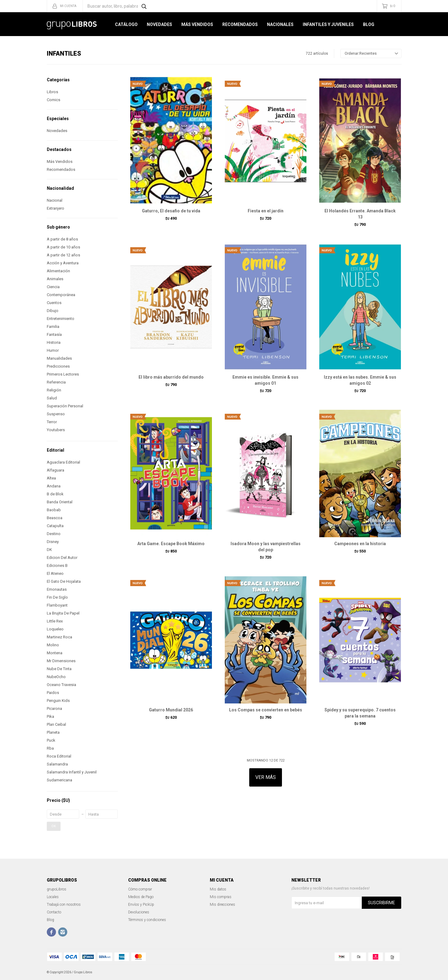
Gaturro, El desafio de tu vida (171, 211)
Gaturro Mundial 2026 (171, 710)
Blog (369, 24)
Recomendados (240, 24)
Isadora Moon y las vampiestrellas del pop (266, 547)
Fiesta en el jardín (266, 211)
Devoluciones (139, 912)
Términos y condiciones (147, 920)
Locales (53, 897)
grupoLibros (57, 889)
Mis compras (221, 897)
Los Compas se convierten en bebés (266, 710)
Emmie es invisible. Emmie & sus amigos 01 (265, 380)
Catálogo (126, 24)
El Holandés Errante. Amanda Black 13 (360, 214)
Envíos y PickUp (141, 905)
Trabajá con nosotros (64, 905)
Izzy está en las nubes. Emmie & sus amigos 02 (360, 380)
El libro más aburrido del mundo (171, 377)
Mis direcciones (222, 905)
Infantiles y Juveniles (328, 24)
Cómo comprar (140, 889)
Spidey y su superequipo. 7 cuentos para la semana (360, 713)
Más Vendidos (197, 24)
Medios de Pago (141, 897)
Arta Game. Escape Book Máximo (171, 544)
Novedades (159, 24)
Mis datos (218, 889)
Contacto (54, 912)
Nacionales (280, 24)
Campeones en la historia (360, 544)
